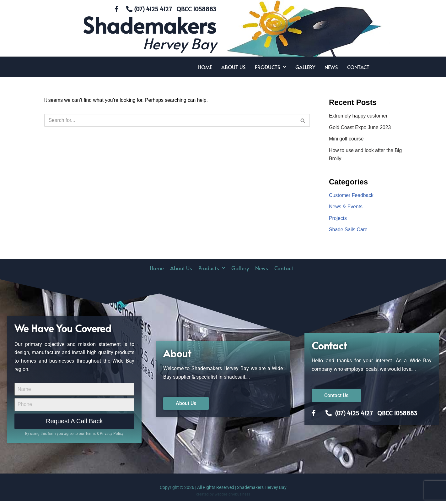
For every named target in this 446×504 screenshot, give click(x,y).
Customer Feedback (352, 197)
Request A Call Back (74, 425)
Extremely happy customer (359, 116)
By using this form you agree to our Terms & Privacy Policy (74, 437)
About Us (233, 67)
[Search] (170, 121)
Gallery (305, 67)
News (331, 67)
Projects (338, 220)
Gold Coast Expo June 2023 (360, 128)
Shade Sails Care (349, 232)
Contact (358, 67)
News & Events (346, 209)
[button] (270, 67)
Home (205, 67)
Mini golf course (347, 140)
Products (270, 67)
